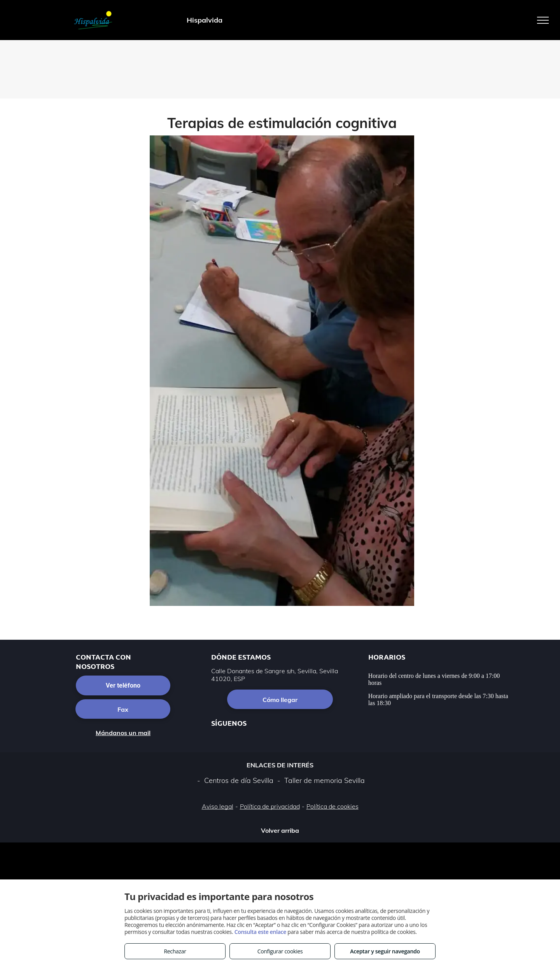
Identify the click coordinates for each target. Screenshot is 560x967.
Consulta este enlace (260, 932)
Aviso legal (218, 806)
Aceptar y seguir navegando (385, 951)
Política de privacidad (270, 806)
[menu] (543, 20)
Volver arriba (280, 830)
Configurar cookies (280, 951)
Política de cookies (332, 806)
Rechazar (175, 951)
